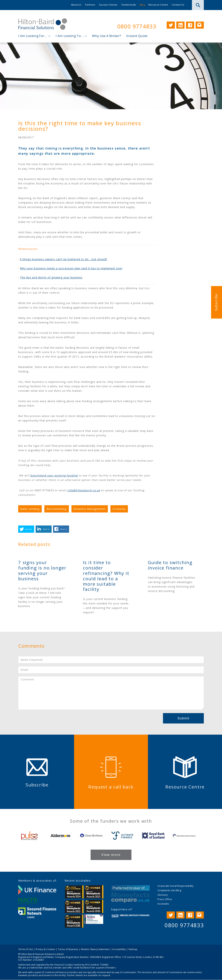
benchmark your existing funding (54, 475)
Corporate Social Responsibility (175, 886)
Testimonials (129, 5)
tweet (29, 529)
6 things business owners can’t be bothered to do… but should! (64, 259)
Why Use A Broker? (107, 36)
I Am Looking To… (70, 36)
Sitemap (133, 949)
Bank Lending (30, 509)
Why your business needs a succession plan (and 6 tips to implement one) (71, 268)
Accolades (163, 904)
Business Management (90, 509)
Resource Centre (158, 5)
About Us (76, 5)
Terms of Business (68, 949)
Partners (90, 5)
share (46, 529)
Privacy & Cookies (45, 949)
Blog (142, 5)
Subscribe (216, 302)
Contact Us (178, 5)
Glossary (163, 895)
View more (111, 855)
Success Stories (108, 5)
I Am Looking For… (33, 36)
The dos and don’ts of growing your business (51, 278)
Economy (119, 509)
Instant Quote (137, 36)
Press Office (165, 899)
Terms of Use (26, 949)
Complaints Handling (169, 890)
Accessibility (119, 949)
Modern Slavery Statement (95, 949)
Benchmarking (57, 509)
